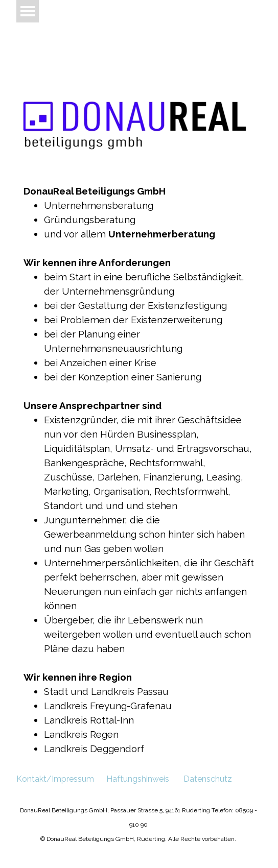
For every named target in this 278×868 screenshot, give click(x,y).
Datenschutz (208, 779)
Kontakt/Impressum (55, 779)
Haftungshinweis (138, 779)
